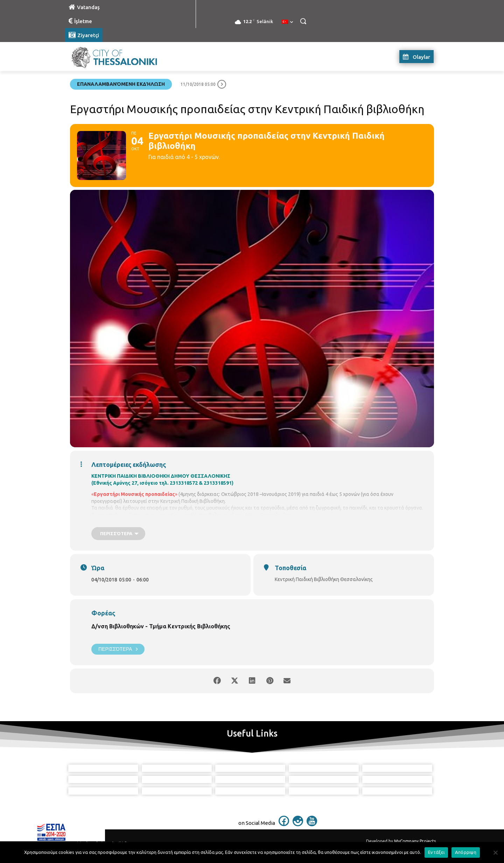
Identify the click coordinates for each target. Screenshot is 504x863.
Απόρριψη (466, 852)
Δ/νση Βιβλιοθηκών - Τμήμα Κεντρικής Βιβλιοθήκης (161, 626)
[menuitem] (287, 22)
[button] (303, 21)
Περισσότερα (118, 649)
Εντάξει (436, 852)
